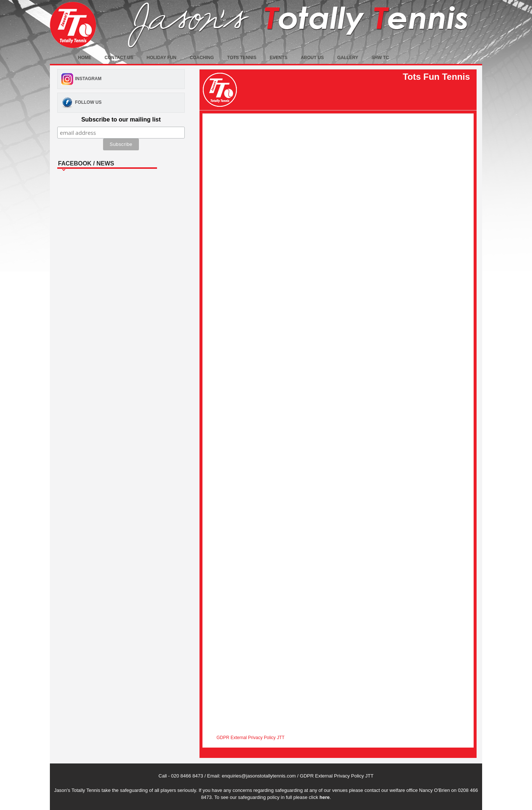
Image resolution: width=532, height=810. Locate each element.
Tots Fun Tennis (436, 77)
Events (279, 58)
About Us (312, 58)
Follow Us (88, 102)
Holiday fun (162, 58)
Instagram (88, 79)
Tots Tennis (242, 58)
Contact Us (119, 58)
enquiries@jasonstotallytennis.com (259, 776)
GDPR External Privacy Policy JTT (250, 738)
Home (85, 58)
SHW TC (380, 58)
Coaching (202, 58)
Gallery (348, 58)
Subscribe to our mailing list (121, 119)
